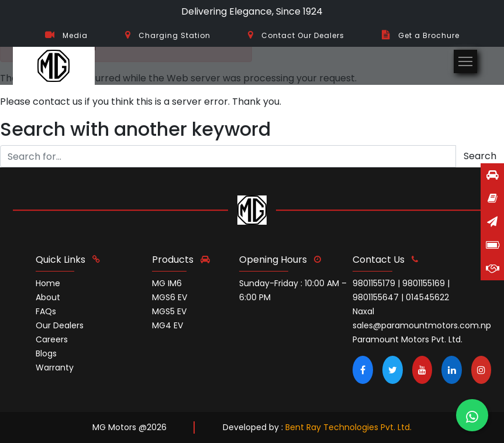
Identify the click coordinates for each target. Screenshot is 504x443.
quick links (68, 260)
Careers (52, 339)
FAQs (46, 311)
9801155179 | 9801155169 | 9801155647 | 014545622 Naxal (401, 297)
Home (48, 283)
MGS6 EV (170, 297)
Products (181, 260)
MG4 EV (168, 325)
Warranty (55, 368)
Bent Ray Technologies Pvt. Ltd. (348, 427)
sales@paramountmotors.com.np (422, 325)
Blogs (46, 353)
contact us (385, 260)
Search (480, 156)
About (48, 297)
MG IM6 (167, 283)
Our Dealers (60, 325)
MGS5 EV (169, 311)
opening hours (280, 260)
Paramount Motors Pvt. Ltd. (408, 339)
